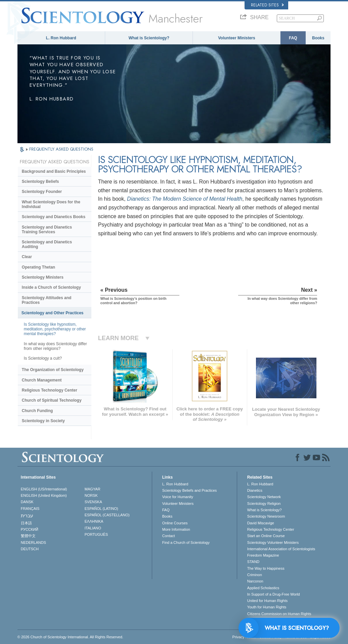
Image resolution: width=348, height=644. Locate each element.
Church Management (42, 380)
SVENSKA (93, 502)
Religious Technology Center (50, 390)
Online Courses (175, 523)
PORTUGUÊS (96, 534)
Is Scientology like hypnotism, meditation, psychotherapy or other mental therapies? (55, 329)
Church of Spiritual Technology (52, 400)
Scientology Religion (264, 504)
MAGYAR (93, 489)
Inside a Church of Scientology (51, 287)
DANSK (27, 502)
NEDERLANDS (33, 542)
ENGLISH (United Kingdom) (44, 495)
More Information (176, 529)
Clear (27, 257)
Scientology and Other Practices (53, 313)
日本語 (26, 523)
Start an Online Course (266, 536)
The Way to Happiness (266, 568)
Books (318, 38)
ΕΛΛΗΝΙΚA (94, 521)
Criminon (255, 575)
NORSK (91, 495)
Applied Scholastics (263, 588)
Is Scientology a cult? (43, 358)
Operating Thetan (38, 267)
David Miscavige (261, 523)
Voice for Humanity (178, 497)
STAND (253, 562)
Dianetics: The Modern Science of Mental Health (185, 199)
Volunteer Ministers (236, 38)
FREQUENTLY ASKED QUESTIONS (61, 149)
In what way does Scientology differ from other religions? (55, 346)
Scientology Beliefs (40, 182)
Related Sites (267, 5)
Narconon (255, 581)
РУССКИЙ (30, 529)
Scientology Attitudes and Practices (47, 300)
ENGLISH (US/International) (44, 489)
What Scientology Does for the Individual (51, 204)
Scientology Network (264, 497)
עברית (27, 516)
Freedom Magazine (263, 555)
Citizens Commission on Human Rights (279, 614)
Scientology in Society (43, 421)
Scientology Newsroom (266, 516)
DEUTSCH (30, 549)
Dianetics (255, 490)
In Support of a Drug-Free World (274, 594)
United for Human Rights (267, 601)
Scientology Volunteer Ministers (273, 542)
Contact (169, 536)
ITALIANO (93, 528)
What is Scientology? (149, 38)
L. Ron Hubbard (61, 38)
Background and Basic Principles (54, 171)
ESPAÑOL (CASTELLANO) (107, 515)
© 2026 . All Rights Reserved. (70, 637)
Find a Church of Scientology (186, 542)
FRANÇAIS (30, 509)
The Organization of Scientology (53, 370)
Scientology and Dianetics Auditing (47, 244)
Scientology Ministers (43, 277)
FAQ (293, 38)
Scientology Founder (42, 192)
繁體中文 (28, 536)
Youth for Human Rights (267, 607)
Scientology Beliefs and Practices (190, 490)
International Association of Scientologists (281, 549)
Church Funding (37, 411)
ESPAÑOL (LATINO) (101, 509)
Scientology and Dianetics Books (54, 217)
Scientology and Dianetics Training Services (47, 230)
